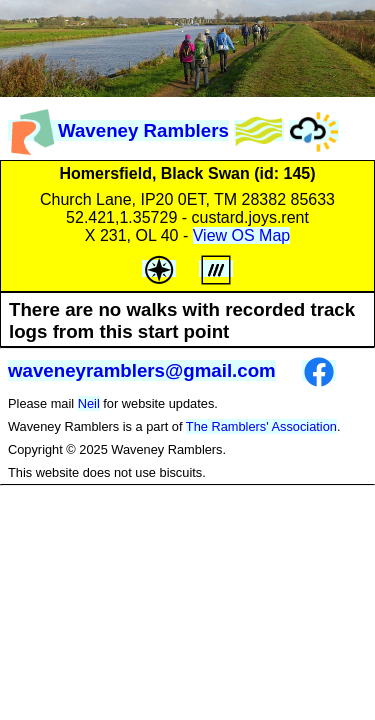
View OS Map (242, 235)
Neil (89, 403)
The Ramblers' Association (261, 426)
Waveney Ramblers (118, 130)
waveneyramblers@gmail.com (142, 370)
